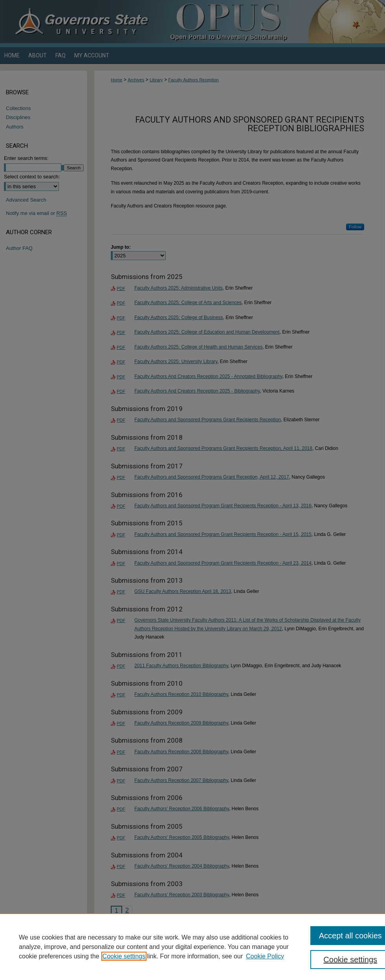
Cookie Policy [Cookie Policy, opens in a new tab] (265, 956)
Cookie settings (124, 956)
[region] (192, 947)
